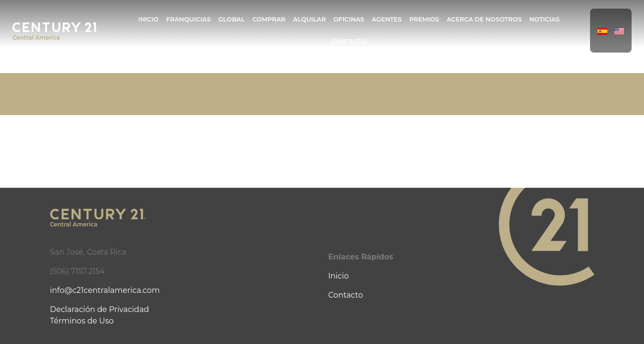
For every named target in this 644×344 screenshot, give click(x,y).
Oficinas (349, 19)
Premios (424, 19)
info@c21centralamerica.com (105, 290)
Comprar (269, 19)
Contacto (349, 41)
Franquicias (188, 19)
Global (231, 19)
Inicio (149, 19)
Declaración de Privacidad (100, 309)
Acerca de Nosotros (484, 19)
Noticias (545, 19)
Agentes (387, 19)
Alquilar (310, 19)
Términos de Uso (82, 321)
